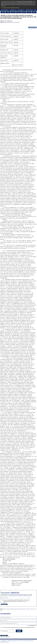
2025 (8, 12)
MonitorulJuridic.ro (13, 641)
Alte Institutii (23, 609)
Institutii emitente (29, 10)
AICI (25, 5)
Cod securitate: (4, 631)
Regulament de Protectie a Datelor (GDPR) (25, 1)
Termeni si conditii (26, 641)
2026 (3, 12)
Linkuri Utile (20, 641)
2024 (13, 12)
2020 (34, 12)
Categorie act (13, 10)
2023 (18, 12)
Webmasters (3, 642)
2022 (24, 12)
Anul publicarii (21, 10)
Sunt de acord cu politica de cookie (10, 7)
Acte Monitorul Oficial (13, 609)
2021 (29, 12)
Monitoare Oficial (5, 10)
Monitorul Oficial (6, 609)
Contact (7, 642)
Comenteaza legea (32, 27)
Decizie (19, 609)
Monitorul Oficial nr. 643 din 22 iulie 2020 (12, 22)
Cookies (32, 641)
